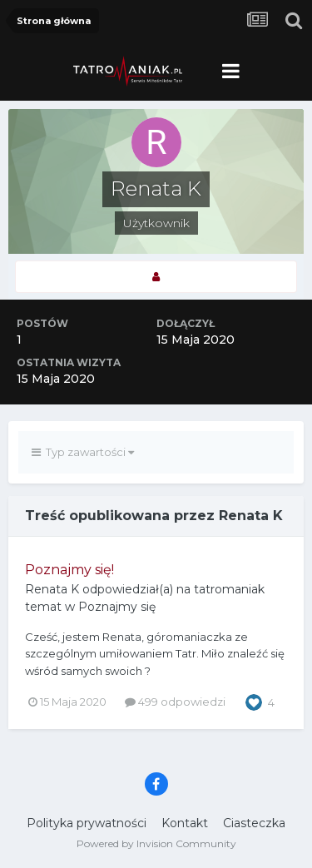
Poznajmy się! (69, 570)
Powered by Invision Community (156, 843)
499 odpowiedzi (175, 702)
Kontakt (185, 823)
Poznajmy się (117, 607)
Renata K (52, 589)
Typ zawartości (83, 452)
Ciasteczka (254, 823)
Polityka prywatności (87, 823)
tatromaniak (229, 589)
